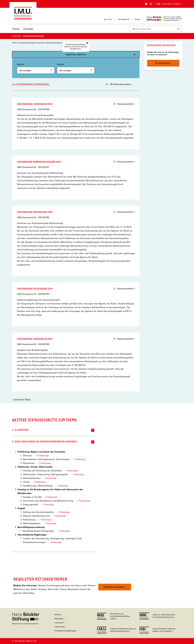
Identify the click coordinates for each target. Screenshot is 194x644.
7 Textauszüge (78, 474)
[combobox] (153, 29)
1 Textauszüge (51, 523)
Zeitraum (36, 68)
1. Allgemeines (53, 430)
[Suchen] (179, 29)
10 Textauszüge (43, 456)
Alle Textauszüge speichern (119, 84)
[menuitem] (16, 31)
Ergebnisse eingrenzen (76, 54)
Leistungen (28, 29)
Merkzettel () (124, 19)
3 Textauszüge (80, 459)
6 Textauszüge (72, 471)
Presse (137, 19)
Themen (16, 29)
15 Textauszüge (84, 501)
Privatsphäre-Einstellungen (65, 631)
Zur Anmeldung (162, 63)
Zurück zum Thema (22, 400)
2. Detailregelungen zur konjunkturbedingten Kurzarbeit (53, 442)
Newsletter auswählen (114, 587)
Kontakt (58, 615)
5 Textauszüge (45, 463)
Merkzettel (59, 619)
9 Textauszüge (51, 478)
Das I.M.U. (108, 19)
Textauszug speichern (124, 104)
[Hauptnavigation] (23, 29)
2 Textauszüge (63, 486)
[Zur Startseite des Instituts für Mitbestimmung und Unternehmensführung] (23, 18)
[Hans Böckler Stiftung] (26, 624)
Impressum (59, 623)
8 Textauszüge (40, 482)
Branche (76, 68)
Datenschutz (60, 627)
